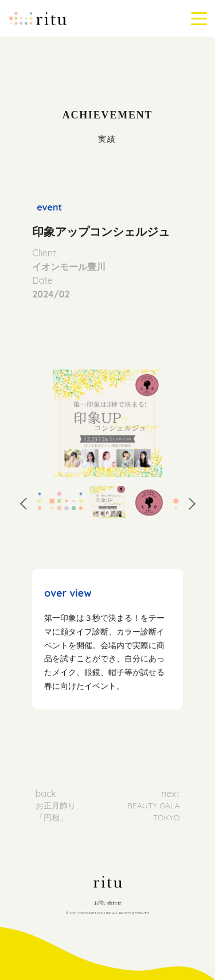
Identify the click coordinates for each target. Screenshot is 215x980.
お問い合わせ (108, 903)
